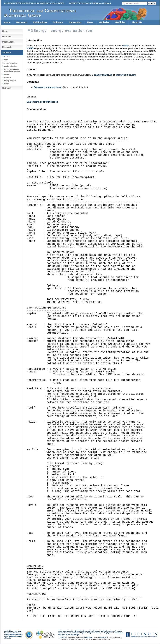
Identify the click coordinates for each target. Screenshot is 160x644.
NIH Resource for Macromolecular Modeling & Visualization (34, 3)
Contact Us (62, 638)
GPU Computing (11, 63)
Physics (83, 633)
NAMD (7, 57)
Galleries (104, 22)
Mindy (125, 46)
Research (22, 22)
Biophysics (108, 633)
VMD (6, 60)
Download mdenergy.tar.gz (48, 87)
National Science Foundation (68, 633)
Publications (40, 22)
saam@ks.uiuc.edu (126, 75)
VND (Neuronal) (10, 81)
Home (7, 22)
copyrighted (88, 638)
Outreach (7, 88)
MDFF (7, 74)
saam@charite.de (103, 75)
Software (58, 22)
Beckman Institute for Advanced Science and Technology (78, 631)
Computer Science (94, 633)
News (90, 22)
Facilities (120, 22)
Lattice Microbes (11, 66)
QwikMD (8, 77)
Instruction (75, 22)
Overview (7, 37)
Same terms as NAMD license (42, 102)
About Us (137, 22)
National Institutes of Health (111, 631)
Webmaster (102, 638)
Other (6, 84)
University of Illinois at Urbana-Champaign (90, 3)
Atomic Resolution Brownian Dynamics (12, 70)
